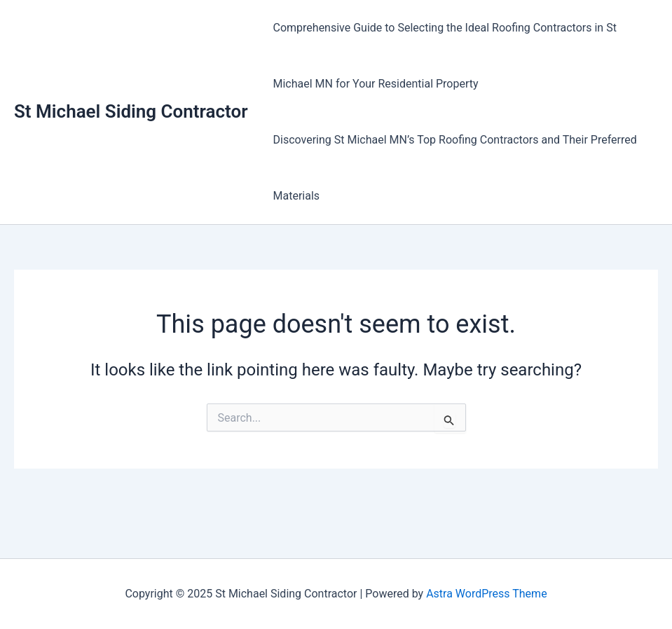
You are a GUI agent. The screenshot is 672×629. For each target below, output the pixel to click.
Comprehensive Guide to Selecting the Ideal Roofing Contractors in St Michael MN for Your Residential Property (445, 56)
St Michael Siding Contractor (131, 111)
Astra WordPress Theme (486, 594)
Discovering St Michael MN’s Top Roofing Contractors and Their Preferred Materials (455, 168)
